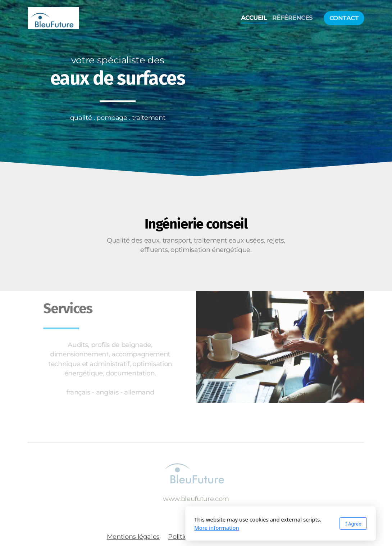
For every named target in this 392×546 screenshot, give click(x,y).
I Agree (269, 524)
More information (132, 528)
